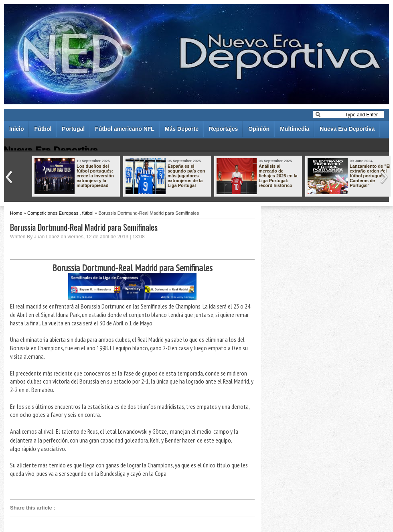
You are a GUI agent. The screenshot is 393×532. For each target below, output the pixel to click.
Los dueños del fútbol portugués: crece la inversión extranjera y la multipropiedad (95, 176)
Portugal (73, 129)
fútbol (88, 213)
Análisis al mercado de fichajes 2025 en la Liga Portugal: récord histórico (278, 176)
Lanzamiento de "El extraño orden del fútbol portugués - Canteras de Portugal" (370, 176)
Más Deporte (182, 129)
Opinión (259, 129)
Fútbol (43, 129)
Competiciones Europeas (53, 213)
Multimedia (295, 129)
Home (16, 213)
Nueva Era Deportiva (347, 129)
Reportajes (223, 129)
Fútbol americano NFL (125, 129)
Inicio (17, 129)
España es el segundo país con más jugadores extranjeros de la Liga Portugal (186, 176)
